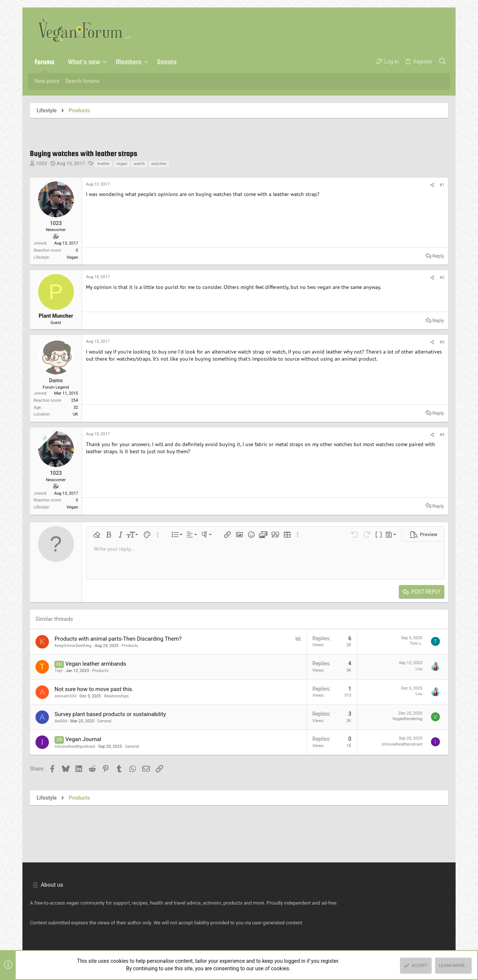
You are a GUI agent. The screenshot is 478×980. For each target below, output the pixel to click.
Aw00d (61, 721)
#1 (442, 185)
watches (159, 164)
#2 (442, 278)
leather (103, 164)
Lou (419, 669)
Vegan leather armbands (96, 664)
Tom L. (416, 643)
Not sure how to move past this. (94, 689)
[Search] (443, 62)
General (104, 721)
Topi (58, 671)
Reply (438, 256)
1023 (41, 163)
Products (130, 646)
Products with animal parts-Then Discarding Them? (118, 639)
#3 (442, 342)
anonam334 (66, 696)
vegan (122, 164)
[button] (105, 62)
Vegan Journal (83, 739)
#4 (442, 435)
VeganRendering (407, 719)
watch (139, 164)
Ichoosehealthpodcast (75, 746)
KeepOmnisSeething (73, 646)
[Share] (432, 185)
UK (75, 414)
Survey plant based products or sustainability (110, 714)
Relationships (117, 696)
